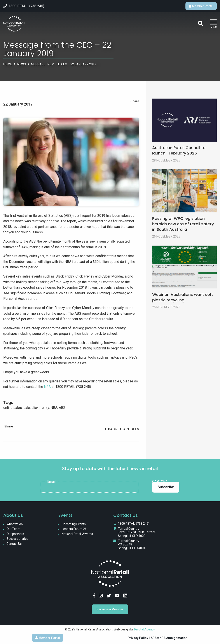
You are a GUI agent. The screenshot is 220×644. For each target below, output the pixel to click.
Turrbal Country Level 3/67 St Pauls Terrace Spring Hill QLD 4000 (137, 532)
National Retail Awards (77, 534)
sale (27, 408)
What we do (15, 524)
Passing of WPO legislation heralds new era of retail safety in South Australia (183, 224)
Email (51, 482)
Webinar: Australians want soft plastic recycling (183, 297)
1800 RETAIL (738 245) (134, 524)
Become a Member (110, 609)
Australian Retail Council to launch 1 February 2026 (179, 150)
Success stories (17, 539)
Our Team (13, 529)
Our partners (15, 534)
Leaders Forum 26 (74, 529)
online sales (13, 408)
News (22, 64)
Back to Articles (122, 429)
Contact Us (14, 544)
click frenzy (40, 408)
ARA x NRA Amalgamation (169, 638)
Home (8, 64)
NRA (47, 387)
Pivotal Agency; (145, 629)
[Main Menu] (213, 24)
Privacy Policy (138, 638)
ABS (62, 408)
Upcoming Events (74, 524)
